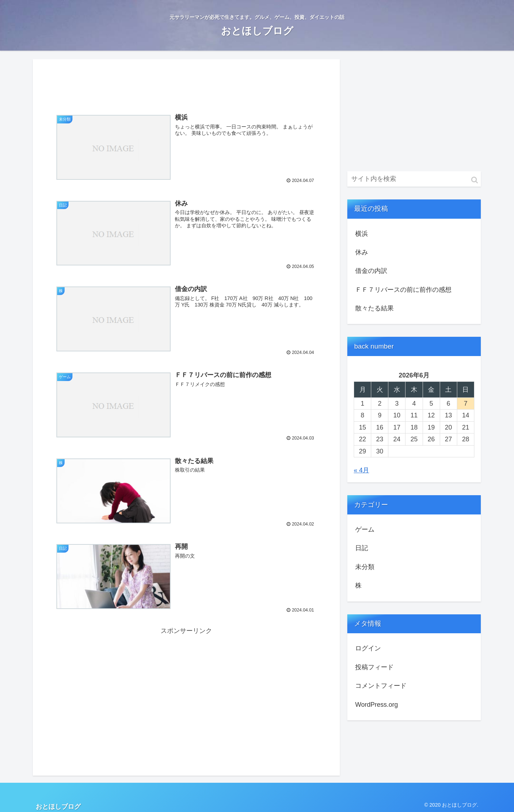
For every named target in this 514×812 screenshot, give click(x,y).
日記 (362, 548)
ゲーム (365, 529)
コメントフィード (381, 686)
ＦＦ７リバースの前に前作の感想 (403, 290)
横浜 (362, 234)
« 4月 (361, 470)
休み (362, 252)
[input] (414, 179)
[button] (475, 180)
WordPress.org (377, 705)
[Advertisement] (186, 82)
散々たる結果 (374, 308)
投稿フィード (374, 667)
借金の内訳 (371, 271)
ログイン (368, 648)
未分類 (365, 567)
